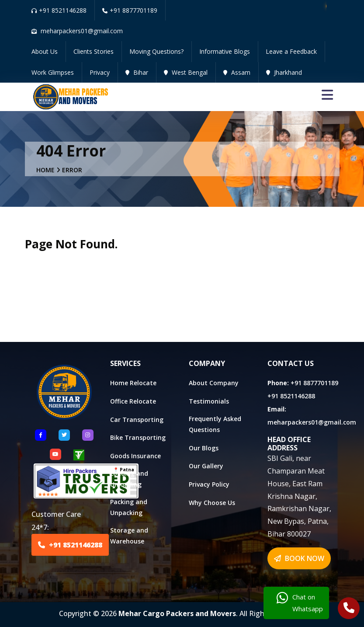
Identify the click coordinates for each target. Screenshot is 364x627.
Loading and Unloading (129, 479)
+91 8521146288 (59, 10)
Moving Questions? (156, 51)
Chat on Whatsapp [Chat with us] (300, 603)
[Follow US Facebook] (41, 435)
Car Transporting (137, 420)
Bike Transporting (138, 437)
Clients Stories (94, 51)
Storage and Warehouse (129, 536)
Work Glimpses (53, 72)
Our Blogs (204, 448)
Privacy (100, 72)
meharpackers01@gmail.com (312, 422)
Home (45, 170)
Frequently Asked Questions (215, 424)
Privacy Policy (209, 484)
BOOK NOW (299, 558)
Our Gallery (206, 466)
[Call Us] (349, 609)
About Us (45, 51)
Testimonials (209, 401)
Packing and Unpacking (129, 507)
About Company (214, 383)
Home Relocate (133, 383)
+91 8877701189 (130, 10)
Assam (237, 72)
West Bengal (186, 72)
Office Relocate (133, 401)
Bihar (137, 72)
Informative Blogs (225, 51)
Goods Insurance (135, 456)
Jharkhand (284, 72)
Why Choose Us (212, 503)
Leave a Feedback (291, 51)
